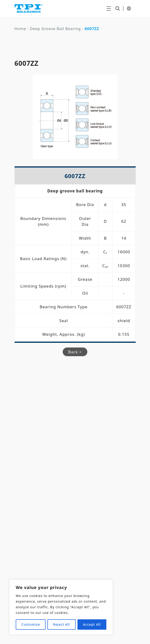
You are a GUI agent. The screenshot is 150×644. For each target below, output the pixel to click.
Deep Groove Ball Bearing (56, 29)
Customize (31, 624)
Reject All (61, 624)
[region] (61, 607)
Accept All (92, 624)
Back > (75, 352)
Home (20, 29)
